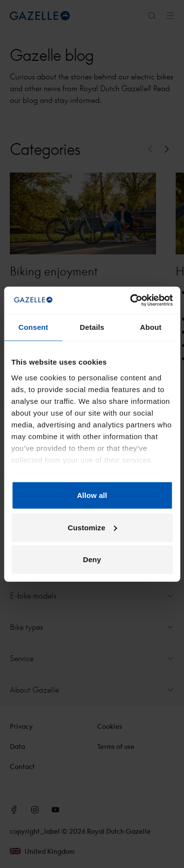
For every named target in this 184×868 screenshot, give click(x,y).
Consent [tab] (33, 327)
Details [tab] (92, 327)
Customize (92, 527)
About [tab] (151, 327)
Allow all (92, 495)
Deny (92, 559)
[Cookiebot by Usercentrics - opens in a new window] (131, 300)
